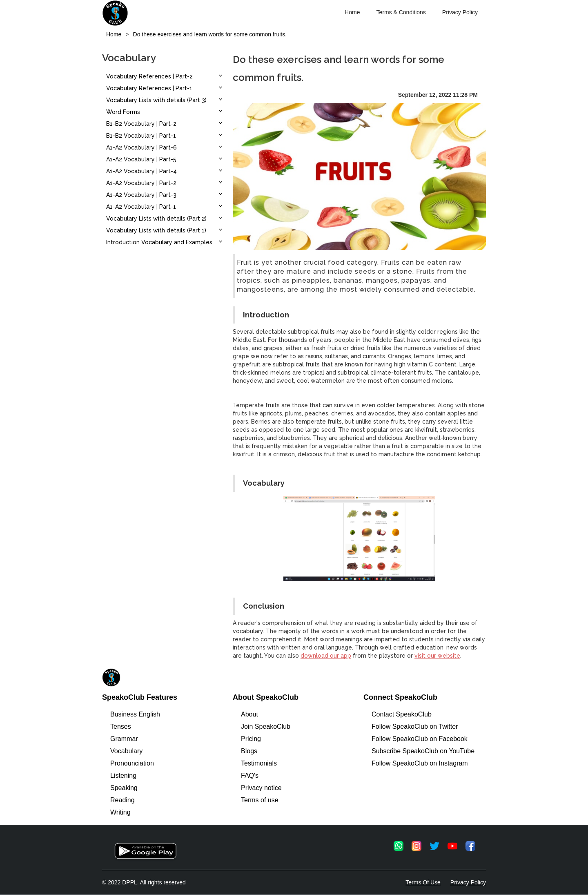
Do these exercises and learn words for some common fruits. (210, 34)
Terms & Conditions (401, 12)
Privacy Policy (460, 12)
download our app (326, 656)
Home (352, 12)
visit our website (437, 656)
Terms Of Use (423, 882)
